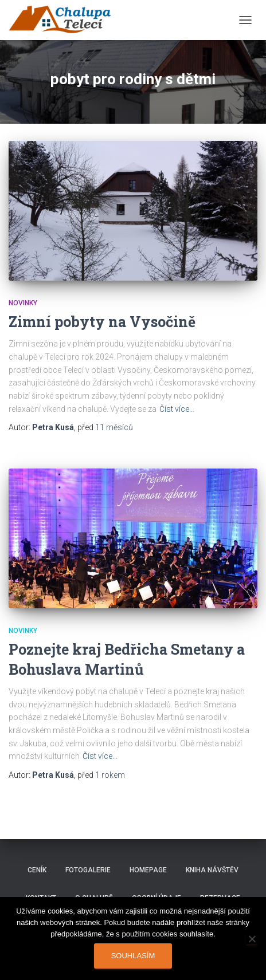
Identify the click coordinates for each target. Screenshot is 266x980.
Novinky (23, 303)
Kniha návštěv (212, 870)
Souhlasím (133, 956)
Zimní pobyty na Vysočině (102, 322)
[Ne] (252, 939)
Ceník (37, 870)
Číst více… (177, 409)
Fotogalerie (88, 870)
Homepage (148, 870)
